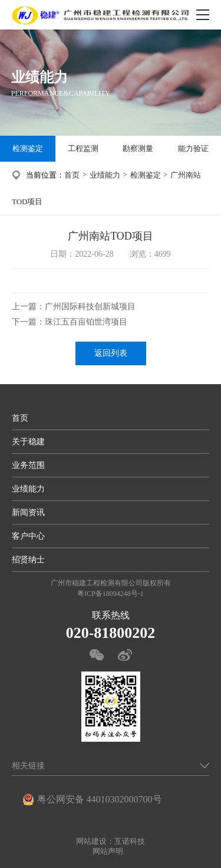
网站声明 (108, 851)
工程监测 (83, 148)
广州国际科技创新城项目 (90, 307)
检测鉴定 (28, 148)
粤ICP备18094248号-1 (111, 594)
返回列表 (111, 353)
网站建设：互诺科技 (111, 841)
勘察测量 (138, 148)
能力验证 (193, 148)
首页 (72, 175)
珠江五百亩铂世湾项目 (86, 322)
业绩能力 (105, 175)
